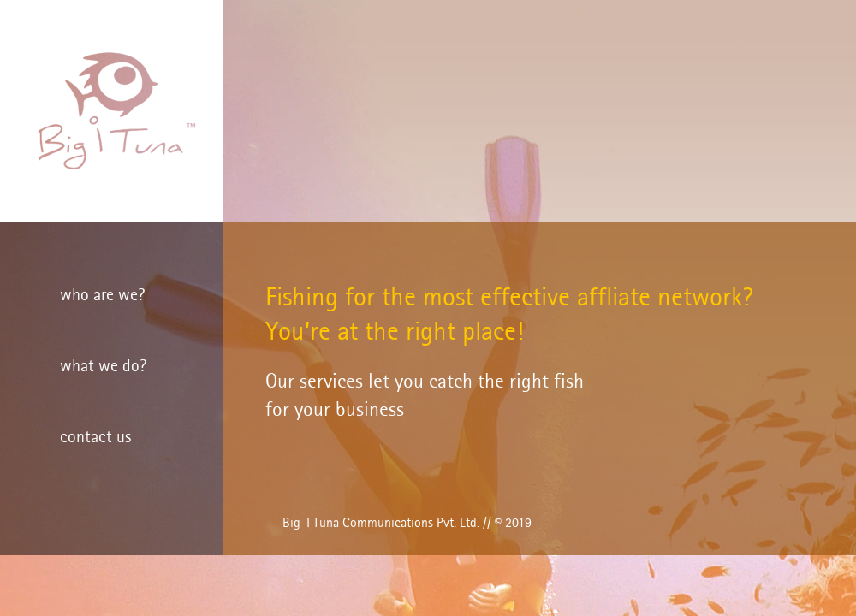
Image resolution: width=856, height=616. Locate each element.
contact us (95, 438)
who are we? (102, 296)
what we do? (103, 367)
